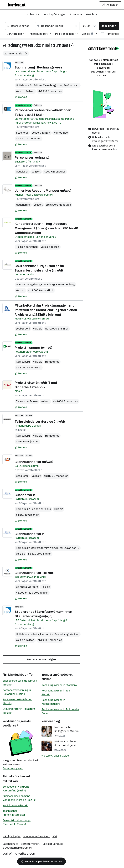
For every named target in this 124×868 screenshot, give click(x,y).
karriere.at (10, 781)
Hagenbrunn (23, 205)
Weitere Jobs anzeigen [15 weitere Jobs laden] (41, 659)
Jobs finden (109, 26)
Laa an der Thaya (41, 509)
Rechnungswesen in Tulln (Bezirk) (56, 693)
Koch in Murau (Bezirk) (15, 805)
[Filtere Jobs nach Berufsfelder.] (18, 34)
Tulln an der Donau (27, 247)
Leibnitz (35, 634)
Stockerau (22, 133)
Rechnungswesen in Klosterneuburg (53, 702)
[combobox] (20, 26)
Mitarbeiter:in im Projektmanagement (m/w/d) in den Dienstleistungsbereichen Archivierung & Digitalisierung (46, 310)
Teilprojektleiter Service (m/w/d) (40, 422)
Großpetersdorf (73, 85)
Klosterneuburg (65, 285)
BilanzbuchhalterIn (29, 534)
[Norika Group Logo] (19, 854)
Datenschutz (10, 844)
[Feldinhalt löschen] (31, 26)
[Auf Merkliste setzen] (21, 97)
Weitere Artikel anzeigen (56, 756)
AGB (55, 836)
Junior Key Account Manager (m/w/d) (43, 191)
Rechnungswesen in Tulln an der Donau (60, 711)
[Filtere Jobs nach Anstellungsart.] (42, 34)
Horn (60, 85)
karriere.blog (51, 721)
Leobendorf (23, 329)
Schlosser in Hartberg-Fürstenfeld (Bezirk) (16, 789)
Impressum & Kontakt (36, 836)
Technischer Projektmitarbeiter (14, 813)
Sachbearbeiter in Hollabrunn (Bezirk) (20, 683)
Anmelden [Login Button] (110, 5)
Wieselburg (49, 85)
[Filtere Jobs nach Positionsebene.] (69, 34)
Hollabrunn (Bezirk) (59, 45)
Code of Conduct (53, 844)
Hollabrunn (22, 85)
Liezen (44, 634)
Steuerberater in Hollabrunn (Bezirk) (19, 711)
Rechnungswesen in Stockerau (60, 685)
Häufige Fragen (12, 836)
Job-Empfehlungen (54, 14)
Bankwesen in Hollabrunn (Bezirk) (17, 701)
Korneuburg (48, 285)
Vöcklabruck (77, 634)
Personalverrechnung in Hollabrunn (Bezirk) (17, 692)
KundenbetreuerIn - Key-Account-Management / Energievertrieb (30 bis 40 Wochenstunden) (46, 228)
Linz (51, 634)
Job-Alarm (76, 14)
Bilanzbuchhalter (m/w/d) (34, 462)
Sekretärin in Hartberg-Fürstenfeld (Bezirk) (17, 822)
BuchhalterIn (25, 495)
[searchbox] (20, 26)
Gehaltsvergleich (13, 768)
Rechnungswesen (20, 45)
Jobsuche (33, 14)
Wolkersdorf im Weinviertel (47, 548)
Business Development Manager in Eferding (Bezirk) (19, 798)
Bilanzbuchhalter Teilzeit (34, 573)
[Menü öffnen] (4, 5)
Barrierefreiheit (30, 844)
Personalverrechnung (32, 157)
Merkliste (91, 14)
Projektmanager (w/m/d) (33, 348)
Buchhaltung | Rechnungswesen (40, 67)
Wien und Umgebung (28, 285)
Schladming (62, 634)
